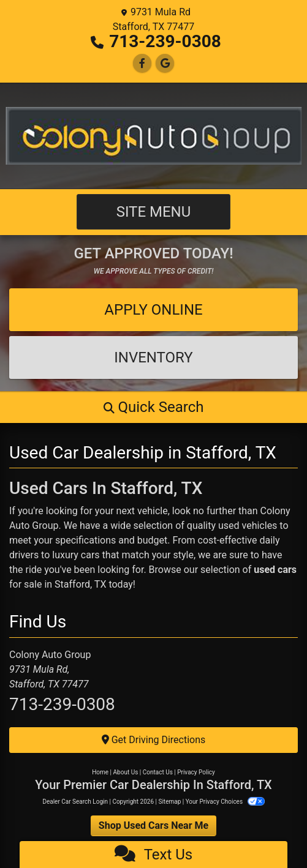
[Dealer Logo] (153, 136)
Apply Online (153, 310)
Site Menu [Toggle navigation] (154, 212)
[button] (153, 407)
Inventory (153, 357)
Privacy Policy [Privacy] (196, 772)
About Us (126, 772)
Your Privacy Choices (225, 802)
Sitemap (169, 802)
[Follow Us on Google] (165, 63)
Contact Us (158, 772)
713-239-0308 (165, 41)
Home (100, 772)
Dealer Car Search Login (75, 802)
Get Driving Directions (154, 740)
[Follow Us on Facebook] (142, 63)
